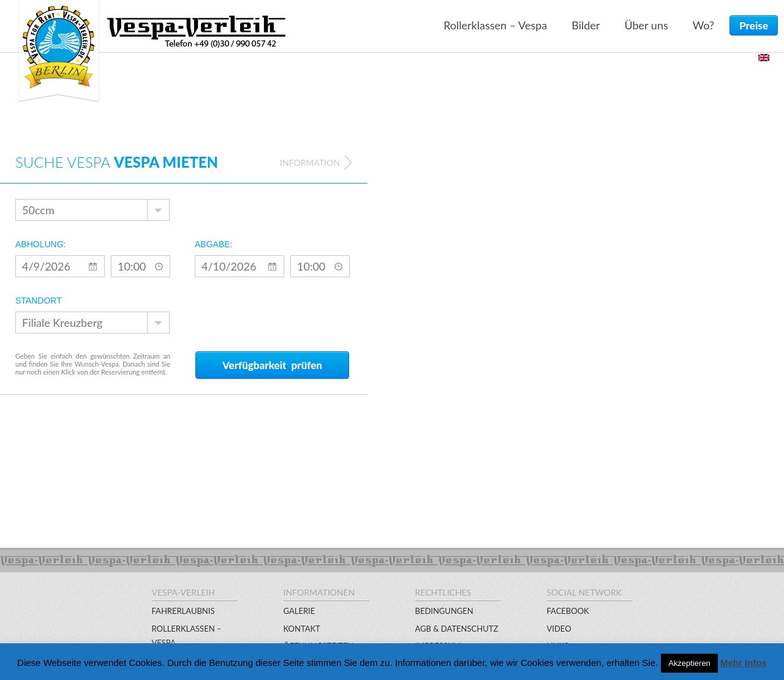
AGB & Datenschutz (457, 629)
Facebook (568, 611)
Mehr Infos (744, 663)
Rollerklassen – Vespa (495, 25)
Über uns (646, 25)
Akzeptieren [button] (689, 663)
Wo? (703, 25)
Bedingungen (444, 611)
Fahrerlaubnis (183, 611)
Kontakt (302, 629)
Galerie (300, 611)
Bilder (586, 25)
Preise (754, 25)
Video (559, 629)
